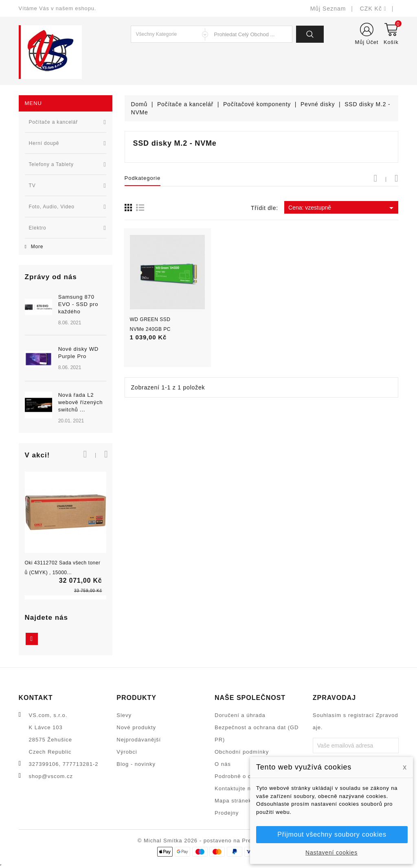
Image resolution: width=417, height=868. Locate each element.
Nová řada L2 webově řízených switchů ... (81, 402)
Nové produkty (136, 727)
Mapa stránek (233, 801)
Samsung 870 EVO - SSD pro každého (78, 304)
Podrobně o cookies (242, 776)
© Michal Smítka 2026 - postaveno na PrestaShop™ (209, 841)
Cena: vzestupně (342, 208)
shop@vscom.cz (51, 776)
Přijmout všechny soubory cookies (332, 834)
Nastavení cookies (331, 853)
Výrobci (127, 752)
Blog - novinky (136, 764)
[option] (66, 360)
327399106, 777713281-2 (64, 764)
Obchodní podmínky (242, 752)
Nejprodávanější (139, 740)
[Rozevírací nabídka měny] (373, 9)
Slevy (124, 715)
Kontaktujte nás (236, 788)
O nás (223, 764)
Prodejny (227, 813)
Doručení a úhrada (240, 715)
